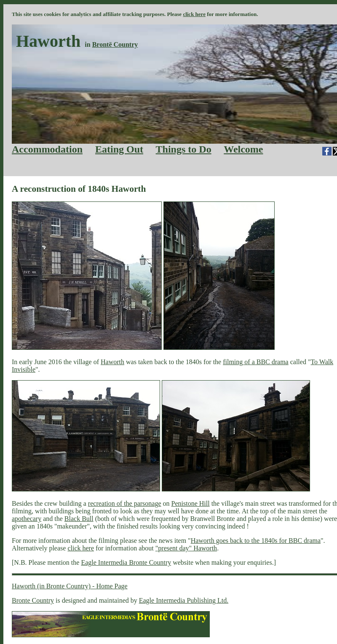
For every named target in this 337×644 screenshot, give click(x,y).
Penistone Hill (191, 503)
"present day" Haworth (186, 548)
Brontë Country (115, 44)
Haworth (112, 362)
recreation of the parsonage (125, 503)
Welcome (243, 149)
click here (194, 14)
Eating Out (119, 149)
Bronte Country (33, 600)
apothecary (27, 519)
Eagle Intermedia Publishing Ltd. (184, 600)
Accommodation (47, 149)
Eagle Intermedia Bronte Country (126, 562)
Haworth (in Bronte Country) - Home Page (70, 586)
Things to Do (184, 149)
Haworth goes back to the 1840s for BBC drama (256, 541)
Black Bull (79, 519)
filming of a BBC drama (256, 362)
